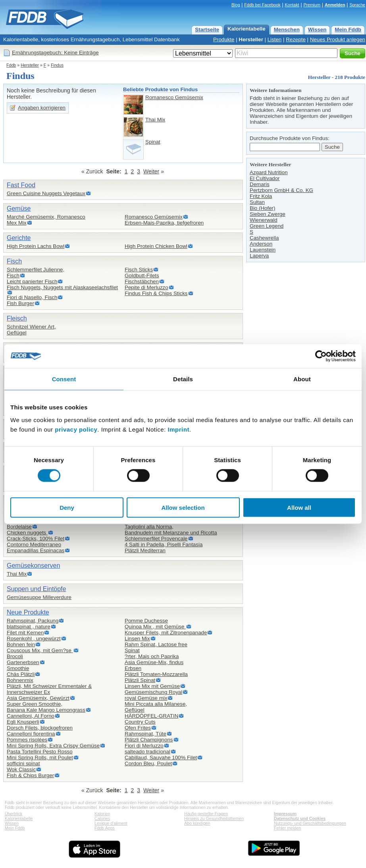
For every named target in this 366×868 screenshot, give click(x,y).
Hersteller (251, 39)
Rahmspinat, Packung (33, 621)
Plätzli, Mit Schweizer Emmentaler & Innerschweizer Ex (49, 689)
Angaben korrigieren (42, 108)
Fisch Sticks (139, 270)
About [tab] (302, 379)
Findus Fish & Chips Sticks (156, 293)
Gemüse (19, 208)
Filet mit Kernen (25, 633)
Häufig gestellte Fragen (206, 814)
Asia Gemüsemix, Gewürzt (38, 698)
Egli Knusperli (23, 722)
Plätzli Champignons (149, 740)
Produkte (224, 39)
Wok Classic (21, 769)
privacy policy (76, 429)
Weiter (151, 171)
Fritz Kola (261, 196)
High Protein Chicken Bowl (156, 246)
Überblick (13, 814)
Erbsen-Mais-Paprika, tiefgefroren (164, 223)
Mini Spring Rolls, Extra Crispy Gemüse (53, 746)
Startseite (207, 30)
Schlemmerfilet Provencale (156, 539)
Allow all (299, 507)
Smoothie (18, 668)
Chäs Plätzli (21, 674)
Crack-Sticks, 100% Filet (36, 539)
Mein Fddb (348, 30)
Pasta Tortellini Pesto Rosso (40, 752)
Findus (57, 65)
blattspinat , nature (29, 627)
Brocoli (15, 656)
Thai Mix (155, 120)
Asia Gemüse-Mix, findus (154, 662)
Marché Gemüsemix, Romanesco (46, 217)
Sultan (257, 202)
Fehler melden (287, 828)
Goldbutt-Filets (142, 276)
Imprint (179, 429)
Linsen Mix (137, 639)
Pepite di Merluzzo (146, 287)
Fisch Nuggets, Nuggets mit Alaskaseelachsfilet (62, 287)
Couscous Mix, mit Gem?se (40, 650)
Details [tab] (183, 379)
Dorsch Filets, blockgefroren (40, 728)
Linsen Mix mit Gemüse (152, 686)
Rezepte (296, 39)
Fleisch (17, 318)
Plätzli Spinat (140, 680)
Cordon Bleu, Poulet (148, 763)
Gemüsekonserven (33, 566)
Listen (275, 39)
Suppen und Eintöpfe (36, 589)
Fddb (11, 65)
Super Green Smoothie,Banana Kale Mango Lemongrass (46, 707)
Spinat (153, 142)
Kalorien (102, 814)
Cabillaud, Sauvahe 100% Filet (161, 758)
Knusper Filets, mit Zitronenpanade (166, 633)
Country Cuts (140, 722)
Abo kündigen (197, 823)
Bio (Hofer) (262, 208)
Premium (312, 5)
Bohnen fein (21, 644)
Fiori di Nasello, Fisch (32, 297)
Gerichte (19, 238)
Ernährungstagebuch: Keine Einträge (55, 53)
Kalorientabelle (247, 29)
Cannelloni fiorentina (31, 734)
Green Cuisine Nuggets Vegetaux (46, 193)
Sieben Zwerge (268, 214)
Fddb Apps (105, 828)
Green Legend (267, 226)
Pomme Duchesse (146, 621)
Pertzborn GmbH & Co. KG (281, 190)
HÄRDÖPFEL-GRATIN (151, 716)
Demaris (260, 184)
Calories (102, 818)
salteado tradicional (147, 752)
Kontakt (292, 5)
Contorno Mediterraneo (34, 544)
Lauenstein (263, 250)
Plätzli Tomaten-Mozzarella (156, 674)
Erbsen (133, 668)
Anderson (261, 244)
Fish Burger (20, 303)
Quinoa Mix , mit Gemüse (155, 627)
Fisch (14, 261)
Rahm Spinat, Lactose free (156, 644)
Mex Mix (17, 223)
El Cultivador (265, 178)
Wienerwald (264, 220)
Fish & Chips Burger (30, 775)
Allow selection (183, 507)
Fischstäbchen (142, 281)
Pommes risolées (27, 740)
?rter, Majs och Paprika (152, 656)
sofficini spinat (23, 763)
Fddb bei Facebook (262, 5)
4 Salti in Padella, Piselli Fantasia (164, 544)
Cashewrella (264, 238)
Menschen (287, 30)
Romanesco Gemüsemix (174, 97)
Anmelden (335, 5)
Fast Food (21, 185)
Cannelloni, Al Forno (31, 716)
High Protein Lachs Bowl (36, 246)
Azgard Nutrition (269, 172)
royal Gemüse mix (146, 698)
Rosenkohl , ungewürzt (34, 639)
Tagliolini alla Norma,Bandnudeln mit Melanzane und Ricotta (171, 530)
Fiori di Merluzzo (144, 746)
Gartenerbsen (23, 662)
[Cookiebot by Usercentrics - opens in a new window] (321, 356)
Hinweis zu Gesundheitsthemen (214, 818)
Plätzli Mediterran (145, 550)
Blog (236, 5)
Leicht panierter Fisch (32, 281)
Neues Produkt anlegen (338, 39)
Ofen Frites (138, 728)
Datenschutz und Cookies (300, 818)
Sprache (357, 5)
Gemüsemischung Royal (153, 692)
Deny (67, 507)
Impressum (285, 814)
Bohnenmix (20, 680)
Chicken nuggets (27, 533)
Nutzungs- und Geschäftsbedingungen (310, 823)
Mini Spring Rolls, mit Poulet (40, 758)
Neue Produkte (28, 612)
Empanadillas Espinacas (36, 550)
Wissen (317, 30)
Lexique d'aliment (111, 823)
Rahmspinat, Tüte (145, 734)
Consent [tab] (64, 379)
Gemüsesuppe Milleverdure (39, 597)
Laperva (259, 256)
